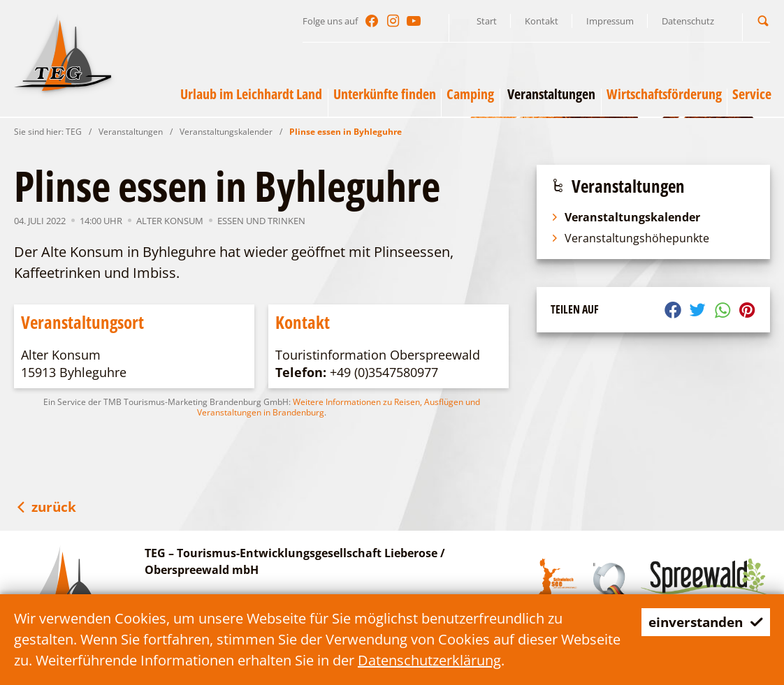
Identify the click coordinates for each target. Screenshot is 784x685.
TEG (74, 132)
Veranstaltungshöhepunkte (630, 238)
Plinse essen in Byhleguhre (346, 132)
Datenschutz (688, 21)
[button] (763, 21)
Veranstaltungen (131, 132)
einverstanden (702, 622)
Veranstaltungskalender (226, 132)
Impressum (610, 21)
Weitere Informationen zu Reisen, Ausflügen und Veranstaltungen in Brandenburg (339, 407)
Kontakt (542, 21)
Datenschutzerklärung (492, 660)
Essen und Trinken (261, 221)
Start (487, 21)
